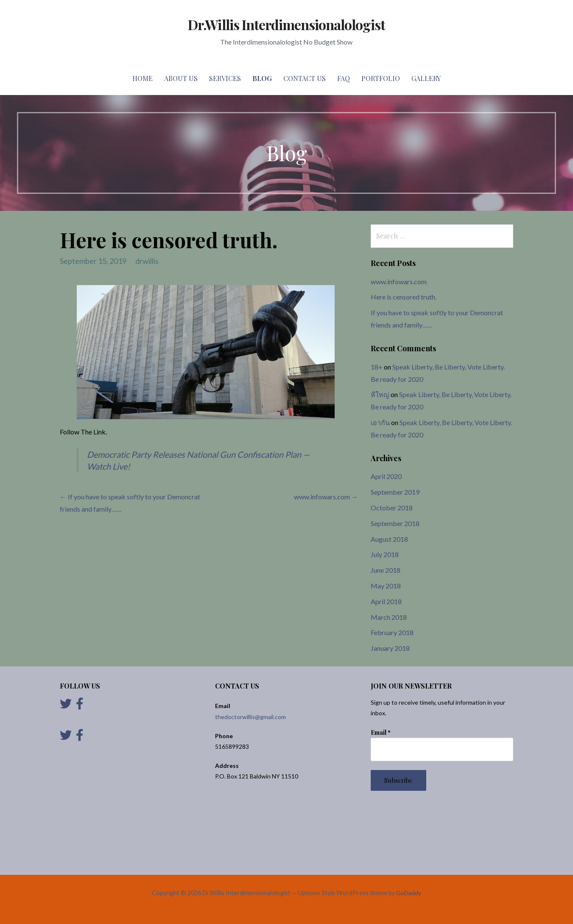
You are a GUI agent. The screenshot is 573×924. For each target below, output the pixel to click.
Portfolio (381, 78)
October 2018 (392, 508)
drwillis (147, 261)
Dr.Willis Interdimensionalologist (286, 24)
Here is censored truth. (404, 297)
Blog (262, 78)
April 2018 (386, 601)
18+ (377, 367)
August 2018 (389, 539)
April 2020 (386, 476)
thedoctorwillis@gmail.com (250, 717)
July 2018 (385, 554)
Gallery (426, 78)
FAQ (344, 78)
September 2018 (395, 523)
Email (381, 732)
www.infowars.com (399, 281)
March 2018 (389, 617)
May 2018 (386, 586)
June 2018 (386, 570)
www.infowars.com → (326, 497)
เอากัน (380, 422)
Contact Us (305, 78)
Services (225, 78)
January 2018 (390, 648)
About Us (181, 78)
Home (143, 78)
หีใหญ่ (380, 394)
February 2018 (392, 632)
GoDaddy (409, 893)
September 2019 (395, 492)
